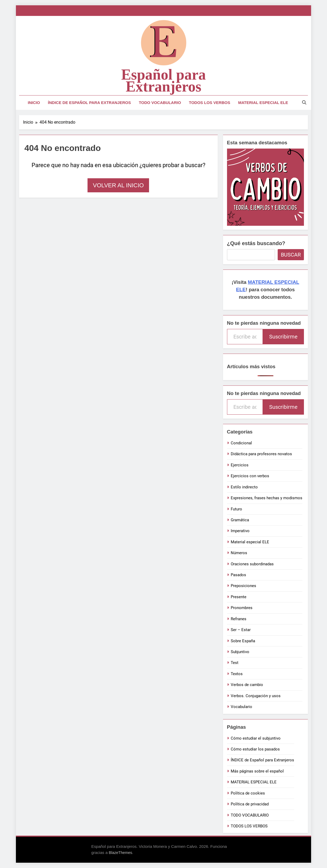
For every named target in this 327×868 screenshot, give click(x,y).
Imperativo (240, 531)
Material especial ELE (250, 542)
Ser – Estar (241, 630)
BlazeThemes (120, 853)
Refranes (239, 619)
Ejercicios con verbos (250, 476)
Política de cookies (248, 793)
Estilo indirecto (244, 487)
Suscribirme (283, 337)
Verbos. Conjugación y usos (256, 696)
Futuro (236, 509)
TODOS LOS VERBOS (210, 103)
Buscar (291, 255)
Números (239, 553)
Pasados (238, 575)
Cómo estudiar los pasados (255, 749)
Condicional (241, 443)
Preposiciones (243, 586)
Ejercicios (240, 465)
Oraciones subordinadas (252, 564)
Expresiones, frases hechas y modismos (267, 498)
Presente (239, 597)
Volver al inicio (118, 185)
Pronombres (242, 608)
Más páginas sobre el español (257, 771)
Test (235, 663)
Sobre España (243, 641)
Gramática (240, 520)
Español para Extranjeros (163, 81)
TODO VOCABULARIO (160, 103)
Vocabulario (241, 707)
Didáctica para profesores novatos (261, 454)
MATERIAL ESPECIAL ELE (263, 103)
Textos (237, 674)
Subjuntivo (240, 652)
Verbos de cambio (247, 685)
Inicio (34, 103)
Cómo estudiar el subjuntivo (256, 738)
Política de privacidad (250, 804)
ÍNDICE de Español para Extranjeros (90, 103)
